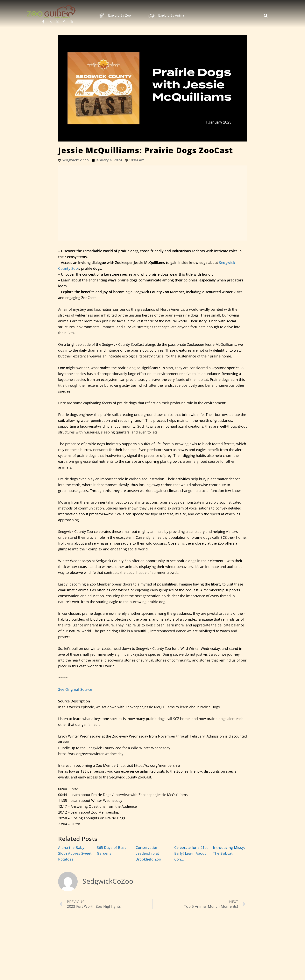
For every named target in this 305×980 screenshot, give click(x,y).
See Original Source (75, 689)
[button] (266, 16)
